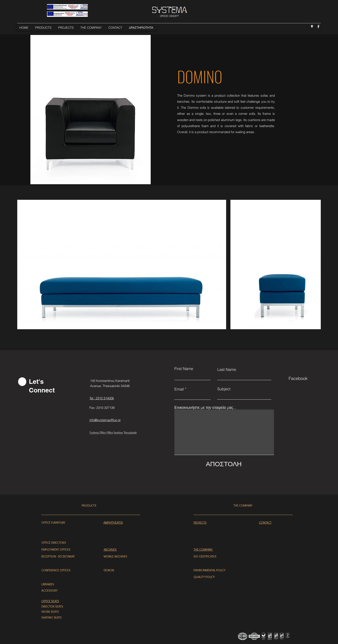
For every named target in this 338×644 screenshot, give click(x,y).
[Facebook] (318, 27)
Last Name (227, 370)
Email (179, 389)
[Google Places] (312, 27)
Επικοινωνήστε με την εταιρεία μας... (205, 408)
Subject (224, 389)
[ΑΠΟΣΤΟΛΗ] (224, 464)
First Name (184, 369)
